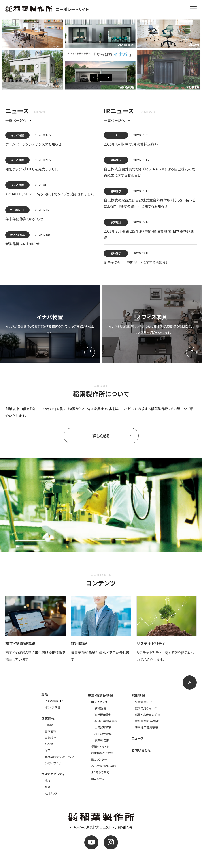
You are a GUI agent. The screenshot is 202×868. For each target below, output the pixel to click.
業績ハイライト (100, 747)
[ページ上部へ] (190, 683)
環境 (47, 781)
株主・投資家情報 (100, 695)
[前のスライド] (94, 77)
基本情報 (50, 731)
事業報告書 (102, 740)
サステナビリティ (53, 774)
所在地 (49, 744)
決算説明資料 (103, 727)
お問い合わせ (141, 750)
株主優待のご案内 (102, 753)
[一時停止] (101, 77)
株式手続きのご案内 (104, 766)
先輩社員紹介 (143, 702)
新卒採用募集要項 (146, 727)
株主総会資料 (103, 734)
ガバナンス (51, 793)
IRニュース (98, 779)
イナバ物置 (54, 701)
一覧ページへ (18, 120)
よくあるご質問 (100, 772)
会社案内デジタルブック (59, 757)
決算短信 (100, 708)
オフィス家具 (55, 707)
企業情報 (48, 718)
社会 (47, 787)
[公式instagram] (111, 842)
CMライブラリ (53, 763)
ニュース (138, 738)
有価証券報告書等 (106, 721)
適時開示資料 (103, 715)
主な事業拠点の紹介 (148, 721)
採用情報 (138, 695)
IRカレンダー (99, 759)
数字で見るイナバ (146, 708)
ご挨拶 (49, 725)
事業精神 (50, 738)
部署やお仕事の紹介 (148, 715)
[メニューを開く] (193, 9)
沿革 (47, 750)
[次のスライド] (108, 77)
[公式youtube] (91, 842)
